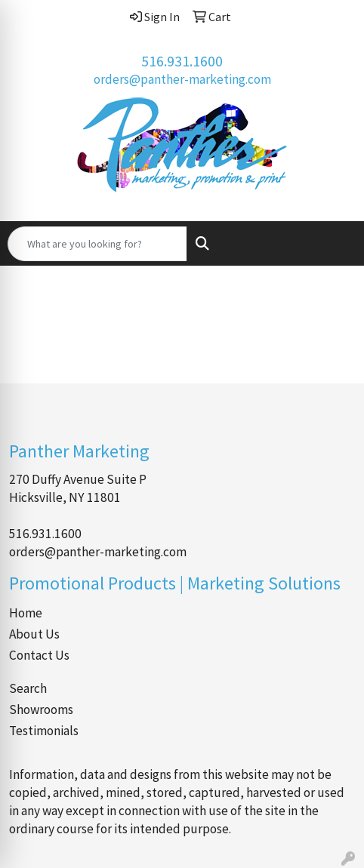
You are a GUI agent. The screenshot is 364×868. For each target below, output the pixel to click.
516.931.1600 (182, 61)
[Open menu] (334, 244)
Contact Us (39, 655)
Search (28, 688)
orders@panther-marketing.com (182, 79)
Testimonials (44, 731)
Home (26, 613)
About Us (34, 634)
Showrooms (41, 709)
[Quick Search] (97, 244)
